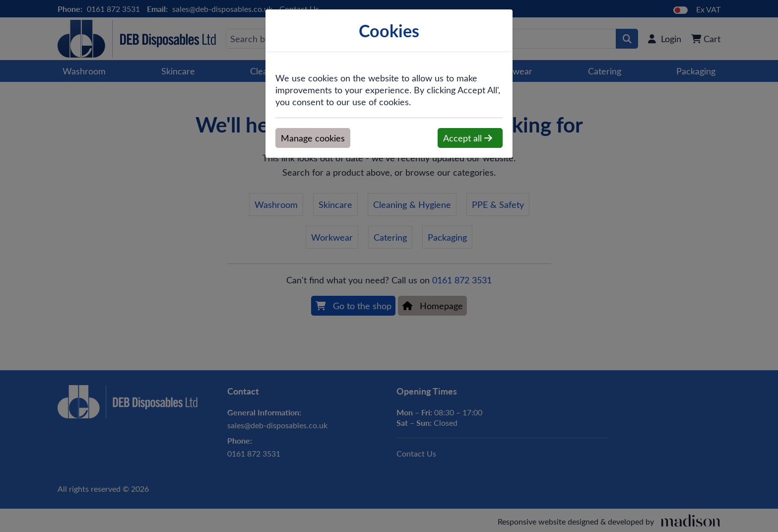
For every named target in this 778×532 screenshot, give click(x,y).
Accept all (468, 138)
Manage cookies (313, 138)
